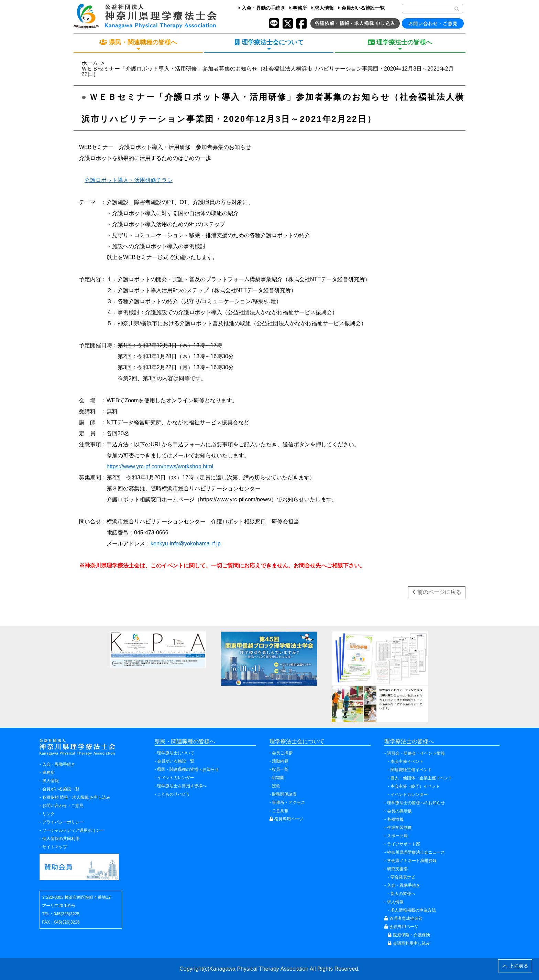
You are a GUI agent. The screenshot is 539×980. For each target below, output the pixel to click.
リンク (48, 814)
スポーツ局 (397, 836)
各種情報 (395, 819)
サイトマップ (55, 847)
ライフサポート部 (404, 844)
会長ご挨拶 (282, 753)
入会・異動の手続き (262, 8)
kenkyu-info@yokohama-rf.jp (186, 544)
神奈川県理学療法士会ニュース (416, 852)
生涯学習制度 (399, 828)
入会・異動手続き (59, 764)
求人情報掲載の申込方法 (413, 910)
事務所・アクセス (288, 802)
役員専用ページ (286, 819)
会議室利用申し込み (409, 943)
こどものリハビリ (174, 794)
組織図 (278, 778)
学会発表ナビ (403, 877)
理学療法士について (176, 753)
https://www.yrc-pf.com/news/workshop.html (160, 466)
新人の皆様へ (403, 894)
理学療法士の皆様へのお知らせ (416, 803)
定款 (276, 786)
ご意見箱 (280, 811)
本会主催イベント (407, 761)
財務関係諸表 (284, 794)
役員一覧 (280, 769)
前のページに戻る (437, 592)
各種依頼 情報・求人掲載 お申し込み (76, 797)
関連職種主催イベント (411, 770)
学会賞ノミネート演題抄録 (412, 861)
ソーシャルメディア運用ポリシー (73, 830)
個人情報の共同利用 (61, 839)
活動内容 (280, 761)
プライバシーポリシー (63, 822)
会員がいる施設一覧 (361, 8)
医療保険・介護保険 (409, 935)
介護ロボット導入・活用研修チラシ (129, 180)
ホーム (90, 63)
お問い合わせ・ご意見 (63, 806)
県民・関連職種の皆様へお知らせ (188, 769)
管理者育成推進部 (403, 918)
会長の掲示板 (399, 811)
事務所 (298, 8)
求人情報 (323, 8)
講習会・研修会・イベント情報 (416, 753)
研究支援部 (397, 869)
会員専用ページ (401, 927)
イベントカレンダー (176, 778)
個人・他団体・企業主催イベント (421, 778)
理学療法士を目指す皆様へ (182, 786)
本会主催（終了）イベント (415, 786)
